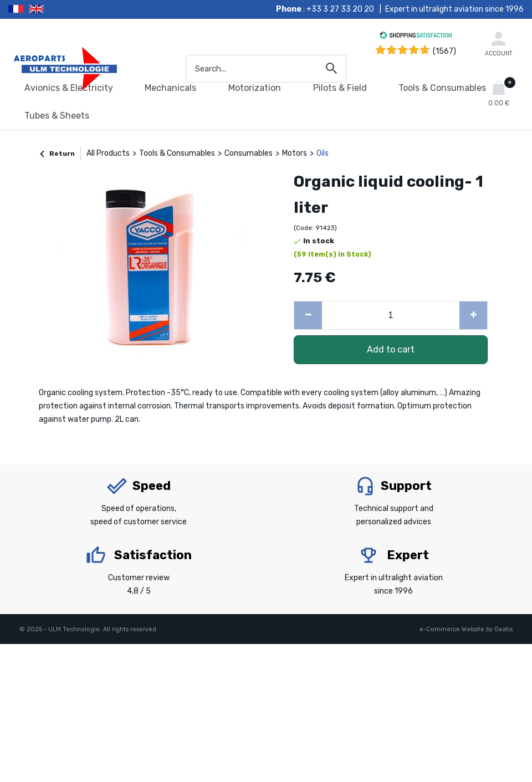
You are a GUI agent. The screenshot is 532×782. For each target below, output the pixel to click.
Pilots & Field (340, 88)
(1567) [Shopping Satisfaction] (444, 51)
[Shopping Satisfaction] (416, 37)
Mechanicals (170, 88)
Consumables (249, 153)
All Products (108, 153)
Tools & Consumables (442, 88)
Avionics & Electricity (69, 88)
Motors (295, 153)
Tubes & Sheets (57, 116)
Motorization (255, 88)
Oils (323, 153)
